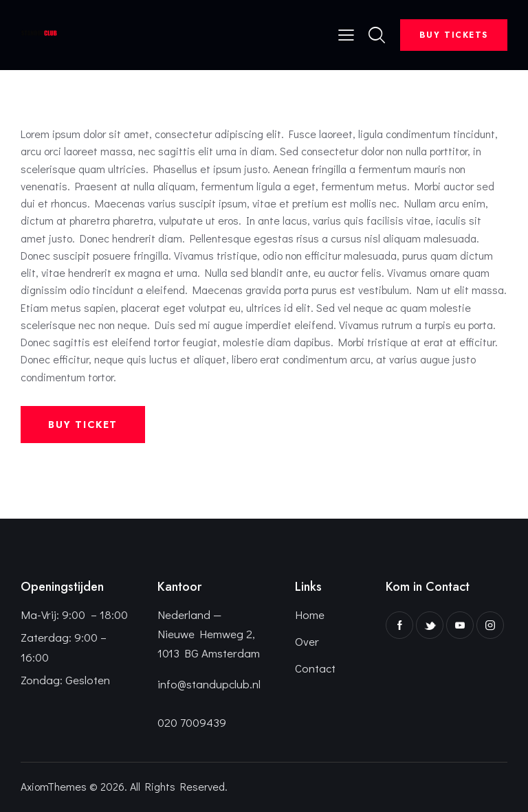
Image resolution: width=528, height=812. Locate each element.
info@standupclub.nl (209, 684)
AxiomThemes (54, 786)
